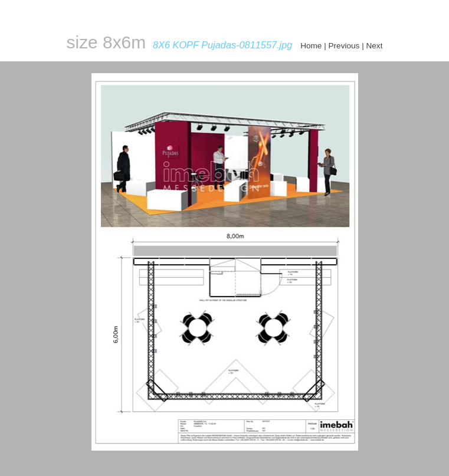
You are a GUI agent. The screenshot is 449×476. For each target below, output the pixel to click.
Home (311, 46)
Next (374, 46)
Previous (344, 46)
